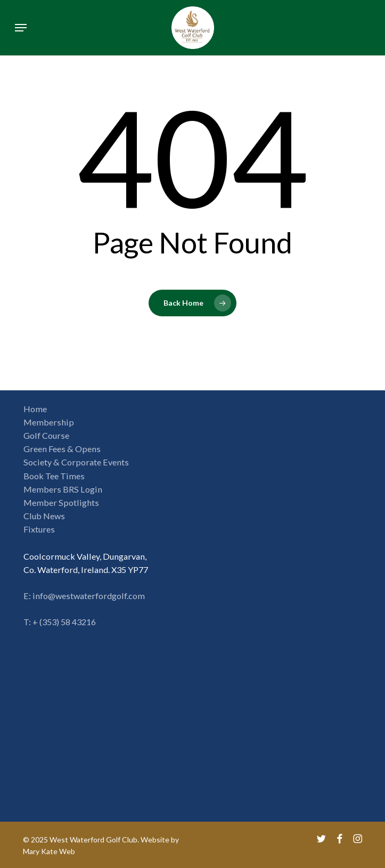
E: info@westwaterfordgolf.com (84, 596)
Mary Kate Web (49, 851)
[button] (21, 28)
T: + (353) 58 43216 (60, 622)
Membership (49, 422)
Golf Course (46, 435)
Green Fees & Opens (62, 449)
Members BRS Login (63, 489)
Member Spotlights (61, 502)
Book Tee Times (54, 476)
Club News (44, 516)
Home (35, 409)
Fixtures (39, 529)
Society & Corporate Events (76, 462)
